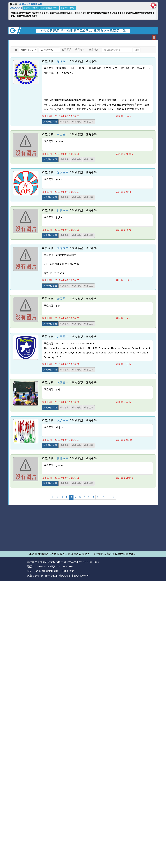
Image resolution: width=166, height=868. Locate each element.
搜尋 (137, 50)
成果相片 (80, 50)
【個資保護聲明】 (81, 576)
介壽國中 (63, 299)
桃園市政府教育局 (31, 8)
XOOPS (87, 562)
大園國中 (63, 337)
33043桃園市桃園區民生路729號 (54, 571)
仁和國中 (63, 210)
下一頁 (111, 497)
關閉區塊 (153, 5)
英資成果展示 (16, 8)
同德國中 (63, 248)
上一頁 (55, 497)
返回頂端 (152, 567)
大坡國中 (63, 420)
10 (103, 497)
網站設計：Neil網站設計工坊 (17, 569)
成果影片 (66, 50)
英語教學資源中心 (68, 8)
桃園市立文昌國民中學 (31, 4)
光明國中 (63, 172)
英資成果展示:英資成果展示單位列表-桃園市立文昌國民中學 (83, 31)
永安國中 (63, 382)
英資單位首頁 (50, 122)
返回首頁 (136, 567)
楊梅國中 (63, 458)
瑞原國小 (63, 61)
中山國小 (63, 134)
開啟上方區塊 (154, 37)
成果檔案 (94, 50)
